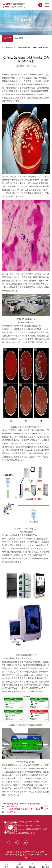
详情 (46, 47)
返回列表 (44, 808)
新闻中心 (28, 47)
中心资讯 (7, 38)
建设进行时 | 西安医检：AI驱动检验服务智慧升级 (23, 805)
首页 (20, 47)
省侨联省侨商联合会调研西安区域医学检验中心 (24, 811)
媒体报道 (19, 38)
